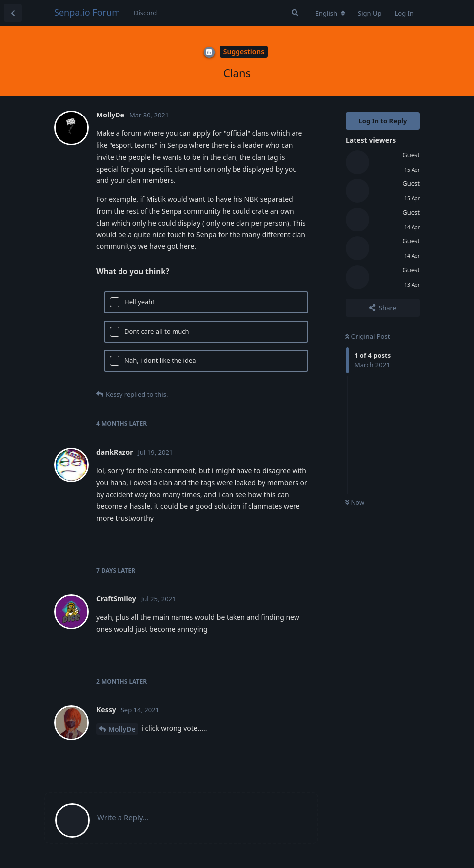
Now (355, 502)
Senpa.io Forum (87, 12)
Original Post (367, 336)
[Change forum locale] (330, 13)
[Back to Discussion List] (13, 13)
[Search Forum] (295, 13)
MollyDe (122, 729)
